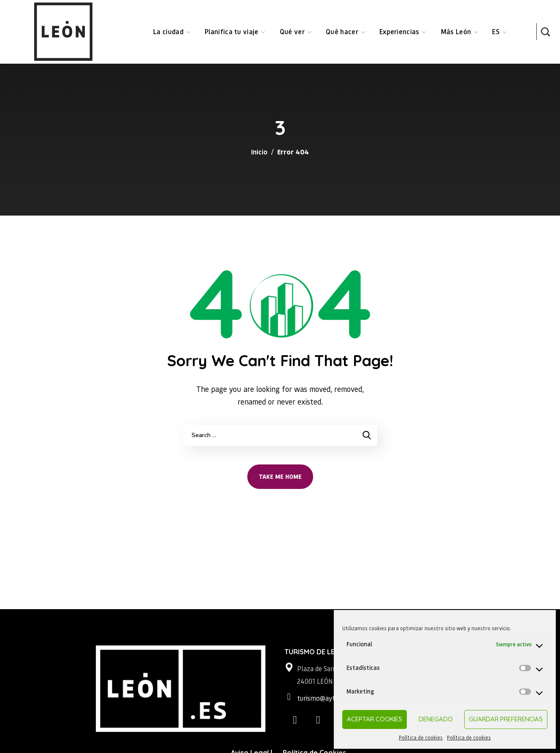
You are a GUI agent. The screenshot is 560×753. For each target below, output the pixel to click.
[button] (545, 32)
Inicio (259, 152)
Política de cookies (421, 738)
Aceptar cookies (375, 719)
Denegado (436, 719)
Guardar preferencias (506, 719)
